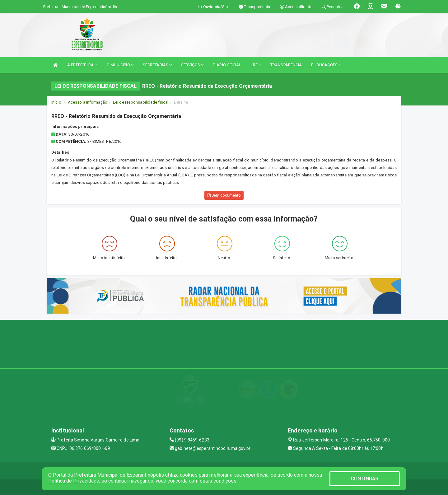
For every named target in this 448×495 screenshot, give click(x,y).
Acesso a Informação (88, 102)
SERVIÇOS (192, 65)
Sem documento (224, 195)
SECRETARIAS (157, 65)
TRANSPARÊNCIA (286, 65)
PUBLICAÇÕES (326, 65)
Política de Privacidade (74, 481)
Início (56, 102)
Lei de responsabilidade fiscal (141, 102)
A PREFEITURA (82, 65)
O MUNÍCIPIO (120, 65)
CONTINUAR (365, 479)
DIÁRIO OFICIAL (227, 65)
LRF (256, 65)
